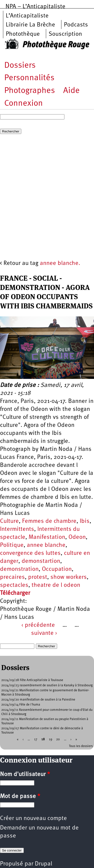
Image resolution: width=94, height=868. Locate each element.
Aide (71, 91)
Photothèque (23, 34)
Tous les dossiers (81, 746)
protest (38, 577)
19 (51, 739)
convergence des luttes (30, 553)
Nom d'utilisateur (25, 775)
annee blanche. (60, 263)
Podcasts (76, 25)
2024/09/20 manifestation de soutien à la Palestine (38, 700)
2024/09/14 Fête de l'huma (21, 705)
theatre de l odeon (56, 585)
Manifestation (47, 537)
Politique (12, 545)
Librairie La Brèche (30, 25)
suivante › (44, 633)
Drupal (43, 864)
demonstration (19, 569)
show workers (69, 577)
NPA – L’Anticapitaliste (35, 7)
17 (36, 739)
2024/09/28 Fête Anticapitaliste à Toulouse (32, 680)
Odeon (77, 537)
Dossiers (20, 66)
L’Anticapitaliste (27, 16)
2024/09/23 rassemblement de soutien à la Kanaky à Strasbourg (47, 685)
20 (58, 739)
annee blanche (46, 545)
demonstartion (41, 561)
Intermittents (17, 529)
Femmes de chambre (49, 521)
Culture (9, 521)
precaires (12, 577)
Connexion (24, 104)
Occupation (57, 569)
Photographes (30, 91)
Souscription (65, 34)
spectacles (14, 585)
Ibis (85, 521)
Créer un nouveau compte (33, 819)
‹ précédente (38, 625)
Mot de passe (20, 797)
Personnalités (29, 78)
